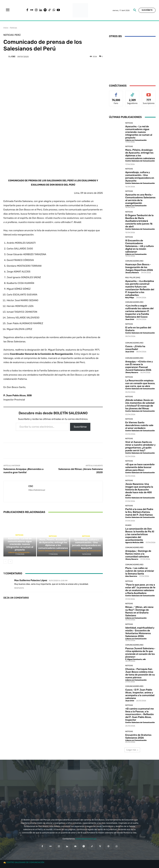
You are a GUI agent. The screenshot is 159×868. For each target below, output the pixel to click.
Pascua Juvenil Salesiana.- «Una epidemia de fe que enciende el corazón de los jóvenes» (140, 653)
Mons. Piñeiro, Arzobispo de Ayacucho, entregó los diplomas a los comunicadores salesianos (53, 544)
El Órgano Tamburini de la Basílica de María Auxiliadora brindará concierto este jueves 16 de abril (139, 221)
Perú (17, 35)
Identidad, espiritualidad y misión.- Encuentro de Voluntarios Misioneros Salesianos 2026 (140, 632)
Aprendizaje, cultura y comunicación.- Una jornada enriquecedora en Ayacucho (86, 544)
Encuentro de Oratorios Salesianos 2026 (138, 736)
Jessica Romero (132, 273)
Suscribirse (80, 427)
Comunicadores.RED (134, 261)
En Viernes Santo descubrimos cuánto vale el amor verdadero (139, 425)
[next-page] (10, 562)
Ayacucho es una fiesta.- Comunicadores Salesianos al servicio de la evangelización (140, 199)
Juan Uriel (130, 319)
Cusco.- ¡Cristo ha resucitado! (135, 348)
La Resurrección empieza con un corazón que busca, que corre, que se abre (140, 383)
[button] (135, 10)
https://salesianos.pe (37, 490)
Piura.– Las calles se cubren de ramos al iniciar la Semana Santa (140, 571)
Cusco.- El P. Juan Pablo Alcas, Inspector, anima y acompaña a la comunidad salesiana (140, 694)
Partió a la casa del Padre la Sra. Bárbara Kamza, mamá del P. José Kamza (139, 512)
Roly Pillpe (130, 298)
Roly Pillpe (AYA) (133, 278)
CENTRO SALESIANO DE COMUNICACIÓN (25, 862)
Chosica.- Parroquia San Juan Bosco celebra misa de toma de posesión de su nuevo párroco (140, 673)
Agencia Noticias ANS (134, 543)
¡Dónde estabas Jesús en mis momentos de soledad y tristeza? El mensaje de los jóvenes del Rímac (140, 404)
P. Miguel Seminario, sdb (135, 659)
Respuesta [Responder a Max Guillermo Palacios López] (19, 588)
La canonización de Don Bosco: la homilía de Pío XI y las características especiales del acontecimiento (140, 534)
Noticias (14, 28)
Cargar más (132, 750)
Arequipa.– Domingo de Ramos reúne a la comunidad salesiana (138, 554)
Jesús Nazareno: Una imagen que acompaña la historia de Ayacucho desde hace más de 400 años (139, 490)
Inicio (6, 28)
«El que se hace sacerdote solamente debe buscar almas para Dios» (140, 467)
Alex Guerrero (131, 576)
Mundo (128, 525)
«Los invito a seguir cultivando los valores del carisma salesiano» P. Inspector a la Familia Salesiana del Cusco (139, 311)
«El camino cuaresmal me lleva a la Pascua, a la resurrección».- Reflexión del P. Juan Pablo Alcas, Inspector (140, 714)
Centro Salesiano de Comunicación (53, 551)
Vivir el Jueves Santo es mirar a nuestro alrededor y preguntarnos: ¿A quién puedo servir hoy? (140, 446)
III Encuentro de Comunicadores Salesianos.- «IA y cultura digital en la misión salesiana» (139, 246)
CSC (13, 56)
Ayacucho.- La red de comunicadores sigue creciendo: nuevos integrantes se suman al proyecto (20, 544)
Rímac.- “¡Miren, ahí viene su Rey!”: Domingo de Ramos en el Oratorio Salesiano (139, 611)
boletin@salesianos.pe (86, 839)
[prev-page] (5, 562)
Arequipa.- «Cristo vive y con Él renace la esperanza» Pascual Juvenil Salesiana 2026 (139, 366)
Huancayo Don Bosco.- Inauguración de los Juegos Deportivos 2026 (139, 267)
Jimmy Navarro (132, 373)
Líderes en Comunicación (19, 552)
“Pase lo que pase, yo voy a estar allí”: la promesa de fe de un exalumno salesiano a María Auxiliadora (140, 589)
